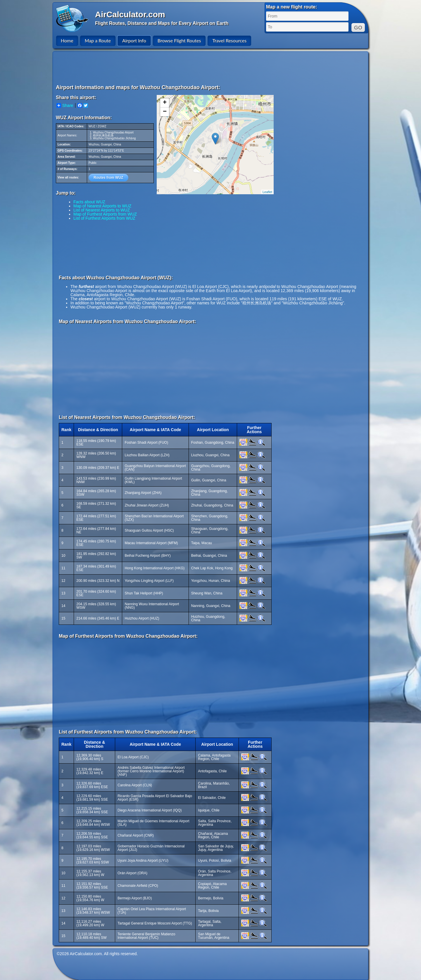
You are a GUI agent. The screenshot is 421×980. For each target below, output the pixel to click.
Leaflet (267, 192)
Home (67, 40)
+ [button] (165, 103)
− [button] (165, 112)
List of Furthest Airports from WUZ (104, 218)
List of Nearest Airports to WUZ (102, 210)
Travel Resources (229, 40)
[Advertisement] (211, 68)
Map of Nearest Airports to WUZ (102, 206)
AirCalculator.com (130, 14)
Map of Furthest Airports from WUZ (105, 214)
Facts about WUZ (89, 202)
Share (65, 105)
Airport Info (134, 40)
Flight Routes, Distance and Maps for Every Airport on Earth (162, 23)
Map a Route (98, 40)
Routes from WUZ (108, 178)
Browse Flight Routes (179, 40)
